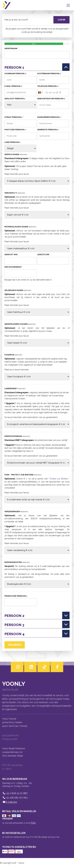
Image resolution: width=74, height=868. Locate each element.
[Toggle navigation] (69, 5)
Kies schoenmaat (13, 267)
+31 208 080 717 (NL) (15, 798)
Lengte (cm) (43, 255)
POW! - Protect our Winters (23, 475)
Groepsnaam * (11, 49)
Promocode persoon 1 (16, 596)
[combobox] (40, 93)
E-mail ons (10, 802)
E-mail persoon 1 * (14, 86)
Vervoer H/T (15, 193)
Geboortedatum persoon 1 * (52, 99)
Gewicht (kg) (11, 255)
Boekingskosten (17, 562)
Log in (61, 20)
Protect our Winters (59, 479)
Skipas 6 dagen (16, 154)
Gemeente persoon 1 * (48, 130)
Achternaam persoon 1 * (49, 74)
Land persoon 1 (12, 142)
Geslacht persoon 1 (15, 99)
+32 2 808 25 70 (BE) (15, 793)
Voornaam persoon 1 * (16, 74)
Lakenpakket (15, 389)
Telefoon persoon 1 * (48, 86)
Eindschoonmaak (17, 436)
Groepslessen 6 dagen (20, 324)
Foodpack (13, 355)
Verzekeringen (16, 512)
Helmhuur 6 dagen (18, 290)
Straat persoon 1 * (14, 117)
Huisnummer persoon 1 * (49, 117)
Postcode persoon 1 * (16, 130)
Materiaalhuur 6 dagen (20, 227)
